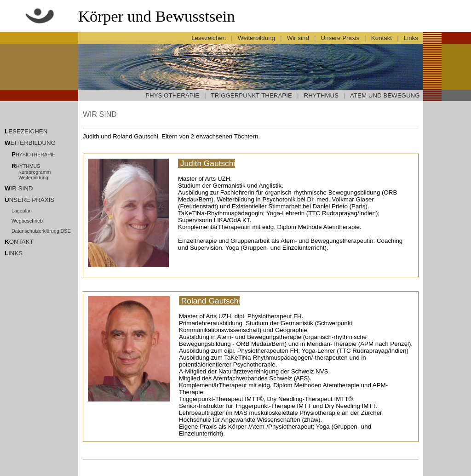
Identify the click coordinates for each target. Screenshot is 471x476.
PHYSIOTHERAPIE (172, 95)
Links (412, 38)
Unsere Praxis (340, 38)
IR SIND (22, 188)
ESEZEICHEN (28, 131)
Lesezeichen (209, 38)
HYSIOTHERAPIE (35, 155)
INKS (15, 253)
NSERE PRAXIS (32, 200)
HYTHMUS (28, 166)
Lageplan (22, 211)
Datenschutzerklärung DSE (41, 231)
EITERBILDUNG (33, 143)
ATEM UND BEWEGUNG (385, 95)
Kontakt (381, 38)
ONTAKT (21, 242)
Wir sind (298, 38)
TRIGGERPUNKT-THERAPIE (252, 95)
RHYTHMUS (322, 95)
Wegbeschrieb (27, 221)
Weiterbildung (256, 38)
